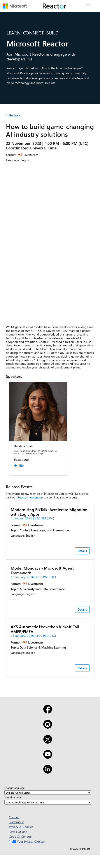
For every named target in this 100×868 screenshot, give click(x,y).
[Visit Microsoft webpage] (15, 6)
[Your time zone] (48, 802)
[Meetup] (48, 727)
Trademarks (17, 822)
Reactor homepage (30, 497)
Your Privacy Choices (26, 841)
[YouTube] (48, 757)
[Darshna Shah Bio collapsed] (19, 466)
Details (82, 551)
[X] (48, 742)
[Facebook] (48, 712)
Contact (14, 817)
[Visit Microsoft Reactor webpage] (54, 6)
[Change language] (48, 793)
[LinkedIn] (48, 772)
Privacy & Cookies (21, 827)
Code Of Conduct (21, 836)
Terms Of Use (18, 832)
